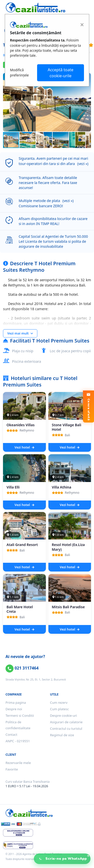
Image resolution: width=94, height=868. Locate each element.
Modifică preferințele (19, 72)
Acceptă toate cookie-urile (61, 73)
